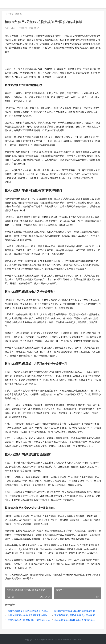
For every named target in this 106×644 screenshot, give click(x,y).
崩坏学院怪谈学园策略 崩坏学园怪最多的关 (29, 620)
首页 (11, 14)
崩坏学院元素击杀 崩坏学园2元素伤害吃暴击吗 (29, 615)
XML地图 (77, 640)
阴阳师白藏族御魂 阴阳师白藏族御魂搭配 (75, 611)
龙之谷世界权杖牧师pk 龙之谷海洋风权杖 (75, 620)
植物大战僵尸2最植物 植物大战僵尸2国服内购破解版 (29, 611)
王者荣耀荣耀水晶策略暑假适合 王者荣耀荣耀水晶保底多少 (75, 615)
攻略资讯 (19, 14)
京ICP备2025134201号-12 (64, 640)
